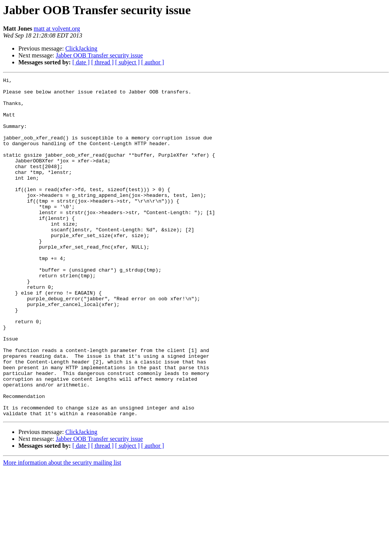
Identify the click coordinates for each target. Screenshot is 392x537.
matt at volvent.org (57, 29)
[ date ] (81, 62)
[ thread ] (102, 62)
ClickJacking (82, 48)
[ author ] (153, 62)
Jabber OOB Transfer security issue (100, 55)
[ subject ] (127, 62)
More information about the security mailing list (62, 530)
